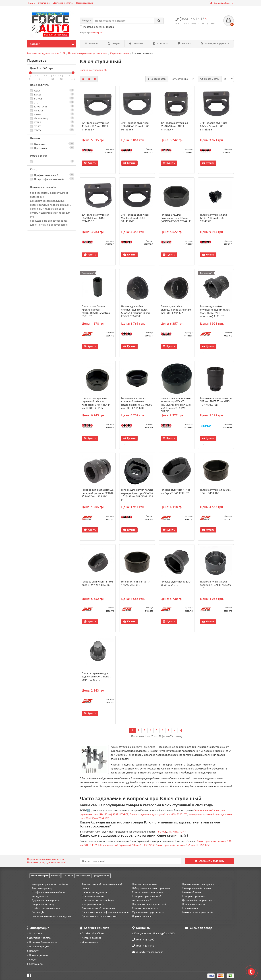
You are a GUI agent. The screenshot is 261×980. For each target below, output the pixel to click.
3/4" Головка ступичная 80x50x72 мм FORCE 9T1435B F (214, 126)
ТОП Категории (40, 875)
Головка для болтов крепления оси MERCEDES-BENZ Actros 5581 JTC (96, 313)
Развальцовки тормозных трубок (51, 916)
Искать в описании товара (97, 27)
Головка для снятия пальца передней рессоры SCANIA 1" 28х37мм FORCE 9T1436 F (137, 497)
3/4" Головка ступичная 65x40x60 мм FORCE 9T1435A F (174, 126)
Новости (92, 44)
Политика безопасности (42, 942)
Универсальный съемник (197, 888)
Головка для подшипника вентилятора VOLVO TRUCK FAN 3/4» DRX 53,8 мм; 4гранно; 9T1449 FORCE (176, 407)
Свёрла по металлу (43, 904)
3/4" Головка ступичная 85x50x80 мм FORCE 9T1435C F (95, 219)
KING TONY (41, 107)
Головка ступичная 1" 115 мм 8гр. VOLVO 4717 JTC (176, 494)
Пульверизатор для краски (198, 884)
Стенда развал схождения (147, 892)
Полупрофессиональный (52, 179)
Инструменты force (93, 904)
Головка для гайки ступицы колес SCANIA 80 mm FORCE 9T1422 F (176, 311)
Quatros (39, 111)
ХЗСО (37, 130)
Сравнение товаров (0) (93, 70)
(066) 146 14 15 (143, 946)
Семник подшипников (145, 908)
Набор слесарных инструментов (151, 888)
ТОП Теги (68, 875)
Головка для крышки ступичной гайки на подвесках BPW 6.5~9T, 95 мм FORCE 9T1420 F (137, 405)
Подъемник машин (93, 896)
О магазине (44, 3)
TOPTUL (39, 126)
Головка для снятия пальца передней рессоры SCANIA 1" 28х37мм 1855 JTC (98, 496)
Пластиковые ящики (144, 884)
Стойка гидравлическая (46, 908)
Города (55, 875)
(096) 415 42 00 (143, 940)
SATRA (38, 115)
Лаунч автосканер (143, 916)
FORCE (38, 99)
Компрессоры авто (193, 896)
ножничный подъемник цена (47, 209)
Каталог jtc (38, 912)
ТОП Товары (83, 875)
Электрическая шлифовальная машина (105, 912)
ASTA (37, 91)
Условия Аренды (38, 946)
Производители (84, 3)
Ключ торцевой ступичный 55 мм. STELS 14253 (183, 850)
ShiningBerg (41, 118)
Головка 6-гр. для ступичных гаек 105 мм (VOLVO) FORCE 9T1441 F (176, 219)
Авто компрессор (42, 888)
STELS (37, 122)
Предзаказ (52, 148)
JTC (36, 103)
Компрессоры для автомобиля (50, 884)
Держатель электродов (46, 900)
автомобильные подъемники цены (51, 205)
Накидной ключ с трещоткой (149, 904)
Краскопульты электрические (99, 916)
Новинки (136, 44)
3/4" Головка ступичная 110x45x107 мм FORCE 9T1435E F (95, 126)
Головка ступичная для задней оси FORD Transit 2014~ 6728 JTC (96, 681)
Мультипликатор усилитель (148, 912)
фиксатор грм (97, 33)
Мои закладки (89, 942)
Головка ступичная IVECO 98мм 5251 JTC (176, 586)
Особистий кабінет (92, 933)
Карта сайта (35, 964)
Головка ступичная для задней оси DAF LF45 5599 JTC (216, 588)
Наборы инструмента (94, 892)
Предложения (101, 875)
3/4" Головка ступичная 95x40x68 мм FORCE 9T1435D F (135, 219)
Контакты (161, 44)
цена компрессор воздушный (48, 201)
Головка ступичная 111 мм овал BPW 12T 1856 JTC (97, 586)
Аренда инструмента (215, 44)
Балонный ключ (191, 892)
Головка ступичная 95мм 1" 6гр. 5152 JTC (136, 586)
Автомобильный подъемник (98, 908)
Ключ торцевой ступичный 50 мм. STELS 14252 (127, 850)
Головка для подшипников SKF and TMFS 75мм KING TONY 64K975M (216, 403)
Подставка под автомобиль (98, 900)
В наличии (52, 144)
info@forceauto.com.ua (148, 952)
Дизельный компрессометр (198, 900)
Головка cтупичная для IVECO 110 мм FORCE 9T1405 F (214, 219)
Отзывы (185, 44)
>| (181, 735)
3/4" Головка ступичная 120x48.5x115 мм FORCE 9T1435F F (136, 126)
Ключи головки (191, 908)
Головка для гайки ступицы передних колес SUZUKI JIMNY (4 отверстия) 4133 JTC (215, 313)
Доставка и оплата (63, 3)
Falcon (38, 95)
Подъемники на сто (193, 904)
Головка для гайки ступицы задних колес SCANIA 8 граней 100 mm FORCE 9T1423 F (136, 313)
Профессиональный (52, 175)
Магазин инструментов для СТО (46, 53)
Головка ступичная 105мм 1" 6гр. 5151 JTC (215, 494)
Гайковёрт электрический (197, 912)
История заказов (91, 938)
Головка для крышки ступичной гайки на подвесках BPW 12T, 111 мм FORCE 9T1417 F (96, 405)
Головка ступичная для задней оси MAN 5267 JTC (159, 819)
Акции (114, 44)
